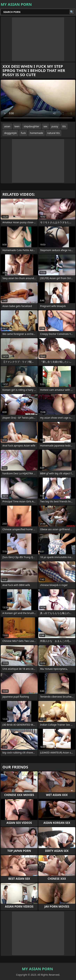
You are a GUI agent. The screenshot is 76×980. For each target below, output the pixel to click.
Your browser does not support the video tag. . (38, 101)
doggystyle (10, 133)
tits (64, 126)
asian (7, 126)
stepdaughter (31, 126)
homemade (37, 133)
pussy (55, 126)
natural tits (53, 133)
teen (17, 126)
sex (45, 126)
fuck (23, 133)
